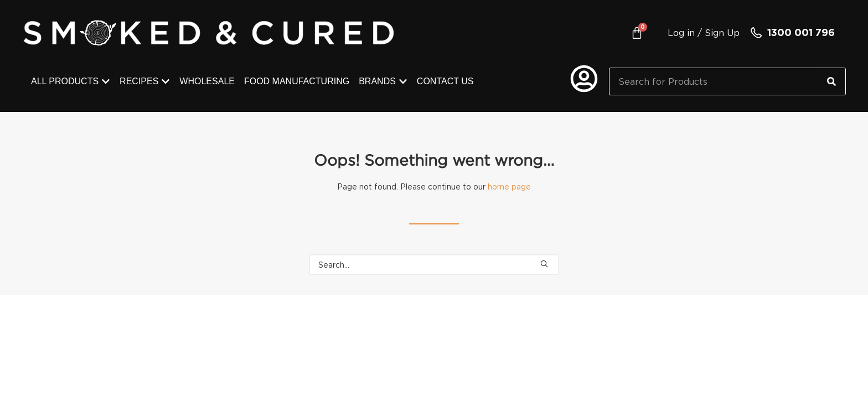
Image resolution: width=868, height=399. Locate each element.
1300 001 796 (801, 32)
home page (509, 186)
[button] (544, 264)
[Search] (831, 81)
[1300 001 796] (756, 33)
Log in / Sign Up (704, 33)
